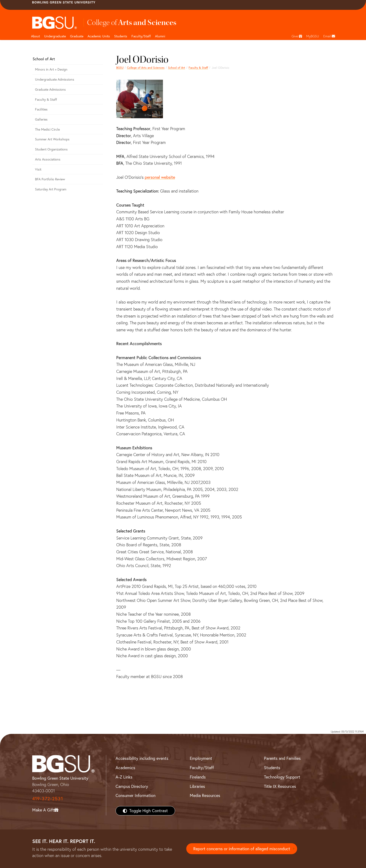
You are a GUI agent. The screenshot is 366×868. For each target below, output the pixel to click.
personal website (160, 177)
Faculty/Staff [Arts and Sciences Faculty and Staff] (141, 36)
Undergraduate (55, 36)
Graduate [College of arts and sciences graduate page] (77, 36)
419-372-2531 (48, 798)
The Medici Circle (47, 129)
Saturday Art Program (51, 189)
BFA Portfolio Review (50, 179)
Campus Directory (132, 786)
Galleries (41, 119)
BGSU (120, 68)
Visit (38, 169)
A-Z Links (124, 777)
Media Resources (205, 795)
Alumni (160, 36)
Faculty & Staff (198, 68)
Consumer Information (135, 795)
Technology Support (282, 777)
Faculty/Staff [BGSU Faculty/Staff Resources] (202, 768)
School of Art (177, 68)
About (35, 36)
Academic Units (99, 36)
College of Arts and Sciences (146, 68)
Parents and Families (282, 758)
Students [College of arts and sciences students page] (121, 36)
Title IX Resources (280, 786)
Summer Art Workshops (52, 139)
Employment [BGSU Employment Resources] (201, 758)
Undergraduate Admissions (55, 79)
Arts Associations (48, 159)
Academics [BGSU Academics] (125, 768)
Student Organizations (51, 149)
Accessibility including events (142, 758)
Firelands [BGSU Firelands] (198, 777)
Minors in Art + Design (51, 69)
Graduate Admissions (50, 89)
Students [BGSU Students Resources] (272, 768)
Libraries (197, 786)
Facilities (41, 109)
